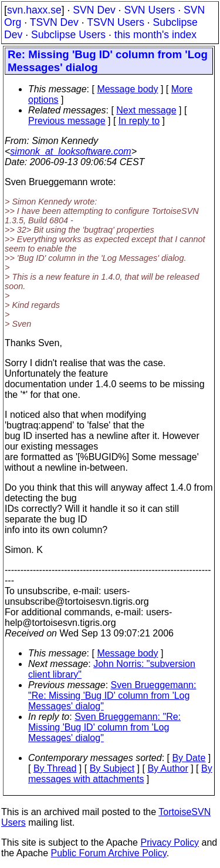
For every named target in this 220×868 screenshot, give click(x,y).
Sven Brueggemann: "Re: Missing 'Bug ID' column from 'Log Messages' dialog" (112, 696)
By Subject (112, 768)
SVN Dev (94, 10)
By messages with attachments (120, 774)
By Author (167, 768)
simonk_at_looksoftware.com (70, 151)
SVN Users (149, 10)
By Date (189, 758)
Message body (127, 89)
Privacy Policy (170, 842)
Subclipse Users (68, 35)
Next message (146, 110)
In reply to (139, 121)
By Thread (55, 768)
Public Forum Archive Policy (109, 853)
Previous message (67, 121)
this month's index (155, 35)
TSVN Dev (54, 22)
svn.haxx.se (34, 10)
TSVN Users (116, 22)
